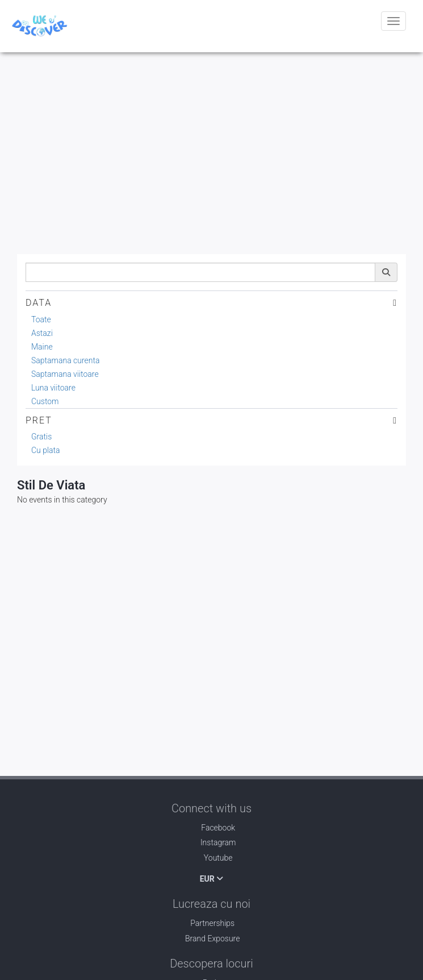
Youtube (211, 858)
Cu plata (46, 450)
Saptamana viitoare (65, 374)
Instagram (211, 842)
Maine (42, 347)
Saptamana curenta (66, 360)
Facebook (211, 828)
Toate (41, 319)
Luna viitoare (53, 388)
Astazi (42, 333)
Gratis (41, 437)
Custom (45, 401)
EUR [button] (212, 879)
